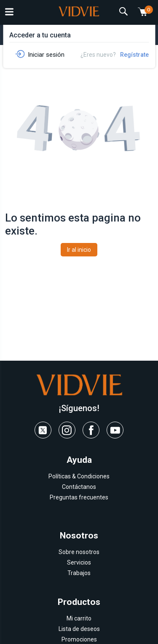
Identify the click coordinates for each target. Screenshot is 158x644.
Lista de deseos (79, 629)
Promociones (79, 639)
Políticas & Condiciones (79, 476)
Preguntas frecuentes (79, 497)
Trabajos (79, 573)
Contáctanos (79, 487)
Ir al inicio (79, 250)
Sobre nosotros (79, 552)
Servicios (79, 562)
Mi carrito (79, 618)
